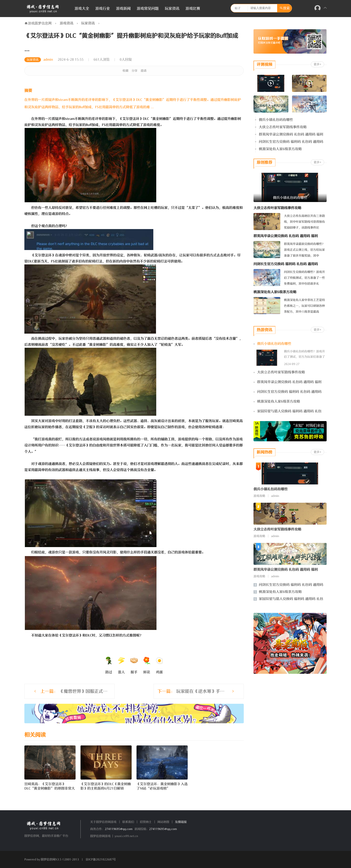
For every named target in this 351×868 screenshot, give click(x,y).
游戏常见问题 (148, 9)
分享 (135, 71)
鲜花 (147, 665)
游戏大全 (82, 9)
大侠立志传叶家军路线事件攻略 (283, 127)
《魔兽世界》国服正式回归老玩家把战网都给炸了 (74, 691)
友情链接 (181, 822)
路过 (109, 665)
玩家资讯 (172, 9)
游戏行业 (103, 9)
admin (48, 60)
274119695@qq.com (119, 829)
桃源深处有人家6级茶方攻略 (280, 149)
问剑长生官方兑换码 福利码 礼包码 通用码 (291, 142)
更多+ (317, 64)
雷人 (121, 665)
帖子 (238, 8)
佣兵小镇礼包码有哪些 (276, 120)
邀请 (144, 71)
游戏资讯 (67, 23)
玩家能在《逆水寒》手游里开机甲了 (201, 691)
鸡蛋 (159, 665)
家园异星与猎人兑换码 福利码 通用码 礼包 (289, 411)
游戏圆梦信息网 (40, 23)
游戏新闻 (123, 9)
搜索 (286, 8)
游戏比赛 (193, 9)
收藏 (126, 71)
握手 (134, 665)
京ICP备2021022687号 (101, 859)
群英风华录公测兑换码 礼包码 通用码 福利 (291, 134)
